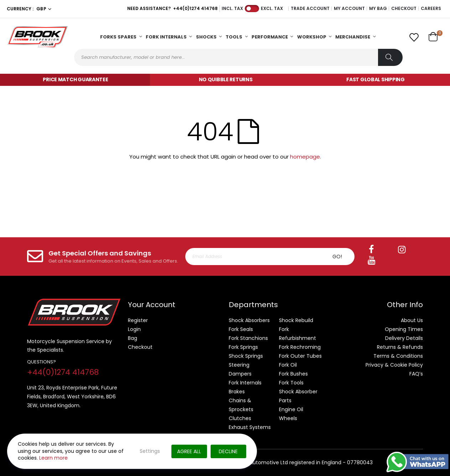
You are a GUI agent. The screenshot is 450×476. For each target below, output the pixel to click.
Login (134, 329)
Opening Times (404, 329)
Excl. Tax (272, 9)
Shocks (206, 37)
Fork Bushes (293, 374)
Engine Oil (291, 409)
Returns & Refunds (400, 347)
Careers (431, 9)
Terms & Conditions (398, 356)
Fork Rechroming (300, 347)
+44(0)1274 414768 (195, 8)
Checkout (404, 9)
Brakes (237, 392)
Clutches (240, 418)
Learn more (53, 458)
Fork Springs (243, 347)
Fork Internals (166, 37)
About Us (412, 320)
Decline (228, 451)
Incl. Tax (232, 9)
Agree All (189, 451)
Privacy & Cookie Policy (394, 365)
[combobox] (238, 57)
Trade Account (310, 9)
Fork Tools (291, 383)
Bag (133, 338)
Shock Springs (246, 356)
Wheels (288, 418)
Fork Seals (241, 329)
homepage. (306, 157)
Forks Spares (118, 37)
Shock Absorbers (249, 320)
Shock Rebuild (296, 320)
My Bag (378, 9)
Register (138, 320)
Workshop (312, 37)
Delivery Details (404, 338)
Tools (234, 37)
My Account (349, 9)
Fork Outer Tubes (300, 356)
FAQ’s (416, 374)
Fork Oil (288, 365)
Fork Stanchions (248, 338)
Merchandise (353, 37)
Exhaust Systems (250, 427)
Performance (270, 37)
